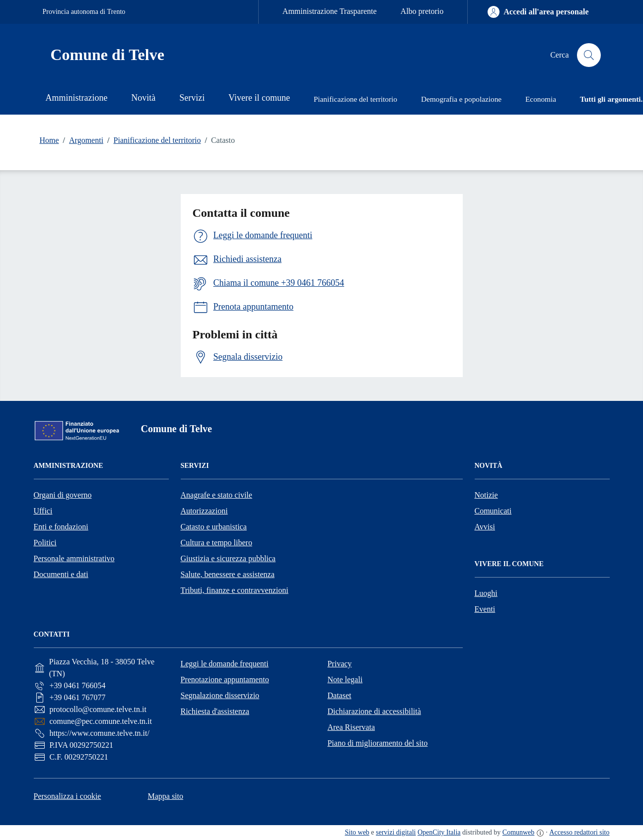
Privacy (339, 664)
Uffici (43, 511)
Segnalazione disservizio (220, 695)
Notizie (486, 495)
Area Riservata (351, 727)
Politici (45, 543)
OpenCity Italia (439, 832)
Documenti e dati (61, 574)
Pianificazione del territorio (152, 140)
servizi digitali (396, 832)
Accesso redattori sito (579, 832)
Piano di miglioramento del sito (377, 743)
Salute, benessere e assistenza (228, 574)
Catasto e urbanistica (214, 527)
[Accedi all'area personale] (538, 12)
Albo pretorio (422, 11)
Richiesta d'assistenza (214, 711)
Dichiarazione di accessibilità (374, 711)
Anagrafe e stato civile (216, 495)
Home (49, 140)
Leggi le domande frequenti (224, 664)
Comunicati (493, 511)
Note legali (345, 679)
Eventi (485, 609)
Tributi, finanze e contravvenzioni (235, 590)
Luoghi (486, 593)
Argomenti (81, 140)
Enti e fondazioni (61, 527)
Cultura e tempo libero (216, 543)
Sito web (357, 832)
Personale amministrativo (74, 558)
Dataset (339, 695)
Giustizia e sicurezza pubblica (228, 558)
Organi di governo (63, 495)
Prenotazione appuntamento (224, 679)
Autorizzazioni (204, 511)
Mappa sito (165, 796)
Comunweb (518, 832)
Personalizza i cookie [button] (68, 796)
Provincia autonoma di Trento (84, 12)
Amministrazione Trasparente (330, 11)
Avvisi (485, 527)
